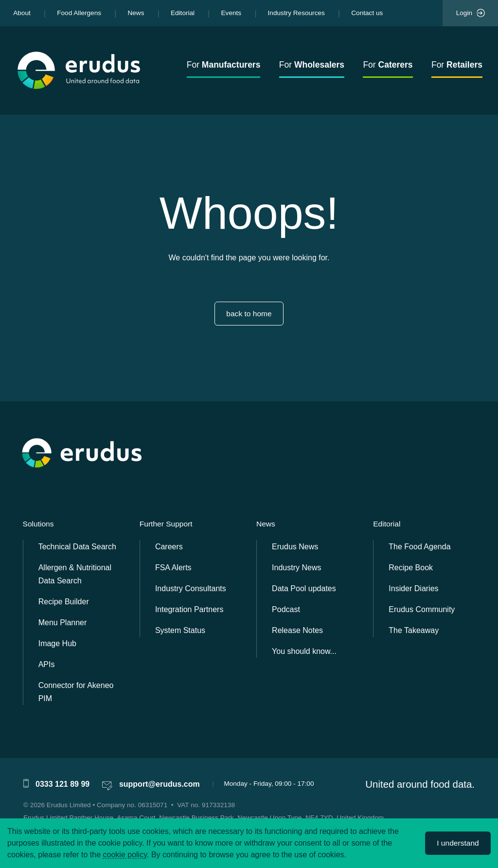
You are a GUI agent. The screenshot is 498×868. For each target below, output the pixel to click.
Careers (169, 547)
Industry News (296, 568)
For (224, 65)
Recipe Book (411, 568)
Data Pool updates (304, 588)
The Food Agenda (419, 547)
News (136, 13)
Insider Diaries (413, 588)
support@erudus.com (160, 784)
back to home (249, 314)
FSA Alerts (173, 568)
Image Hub (57, 643)
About (22, 13)
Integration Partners (189, 609)
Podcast (286, 609)
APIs (47, 664)
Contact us (367, 13)
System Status (180, 630)
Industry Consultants (191, 588)
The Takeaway (414, 630)
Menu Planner (63, 623)
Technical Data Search (77, 547)
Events (231, 13)
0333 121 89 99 (62, 784)
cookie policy (125, 855)
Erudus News (295, 547)
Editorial (183, 13)
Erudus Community (422, 609)
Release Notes (297, 630)
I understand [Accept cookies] (458, 843)
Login (471, 13)
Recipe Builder (64, 602)
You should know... (304, 651)
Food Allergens (79, 13)
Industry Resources (296, 13)
